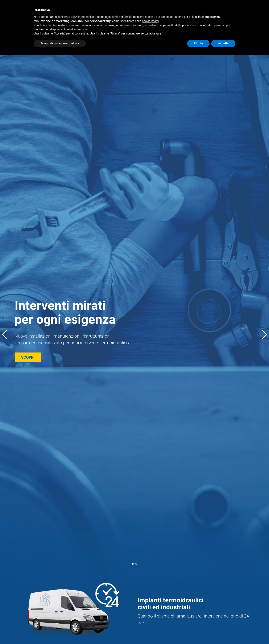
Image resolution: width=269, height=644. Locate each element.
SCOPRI (28, 357)
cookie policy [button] (150, 21)
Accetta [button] (223, 43)
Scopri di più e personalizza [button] (60, 43)
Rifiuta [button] (198, 43)
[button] (5, 335)
